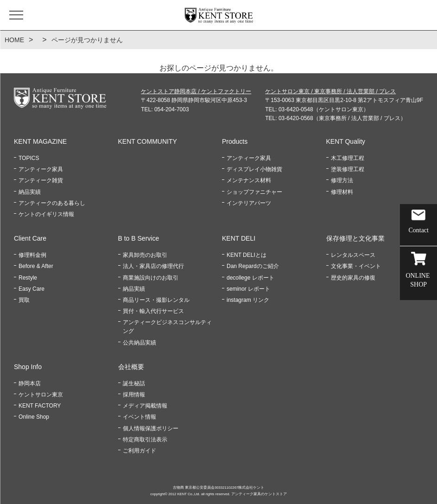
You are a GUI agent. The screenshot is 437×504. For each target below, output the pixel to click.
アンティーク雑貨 (41, 180)
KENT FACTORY (40, 406)
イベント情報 (139, 417)
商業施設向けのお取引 (151, 278)
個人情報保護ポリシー (151, 428)
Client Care (30, 238)
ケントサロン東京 (41, 395)
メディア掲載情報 (145, 406)
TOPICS (29, 158)
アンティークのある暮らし (52, 203)
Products (235, 141)
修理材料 (342, 192)
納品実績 (30, 192)
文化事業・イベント (356, 266)
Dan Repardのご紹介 (253, 266)
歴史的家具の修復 (353, 278)
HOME (14, 40)
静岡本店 (30, 383)
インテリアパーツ (249, 203)
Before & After (36, 266)
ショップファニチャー (254, 192)
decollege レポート (250, 278)
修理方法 (342, 180)
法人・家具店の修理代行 (153, 266)
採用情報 (134, 395)
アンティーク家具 (41, 169)
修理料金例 (32, 255)
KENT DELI (239, 238)
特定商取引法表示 (145, 440)
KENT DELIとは (247, 255)
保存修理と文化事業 (355, 238)
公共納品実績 (139, 343)
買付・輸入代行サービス (153, 311)
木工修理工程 (348, 158)
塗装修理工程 (348, 169)
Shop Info (28, 367)
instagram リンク (248, 300)
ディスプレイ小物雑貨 (254, 169)
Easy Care (32, 289)
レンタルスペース (353, 255)
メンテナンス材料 (249, 180)
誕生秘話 (134, 383)
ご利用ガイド (139, 451)
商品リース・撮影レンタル (156, 300)
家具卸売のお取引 (145, 255)
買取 (24, 300)
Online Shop (34, 417)
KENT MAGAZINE (40, 141)
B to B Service (139, 238)
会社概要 (131, 367)
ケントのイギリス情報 (46, 214)
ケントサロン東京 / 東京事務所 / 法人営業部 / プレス (330, 91)
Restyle (28, 278)
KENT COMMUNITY (148, 141)
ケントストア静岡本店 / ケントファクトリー (196, 91)
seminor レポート (248, 289)
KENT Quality (346, 141)
